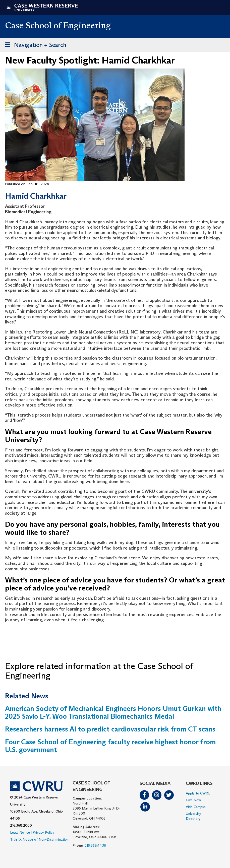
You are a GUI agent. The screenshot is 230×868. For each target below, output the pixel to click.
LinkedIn (145, 807)
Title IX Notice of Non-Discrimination (39, 839)
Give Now (193, 800)
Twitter (169, 795)
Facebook (144, 795)
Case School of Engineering (58, 25)
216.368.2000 (21, 825)
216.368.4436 (95, 845)
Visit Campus (196, 807)
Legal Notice (20, 832)
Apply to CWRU (198, 793)
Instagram (157, 795)
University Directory (193, 816)
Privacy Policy (43, 832)
